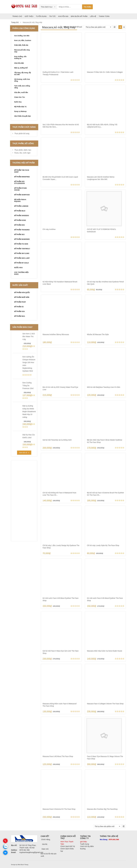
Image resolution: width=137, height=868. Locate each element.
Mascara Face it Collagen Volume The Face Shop (105, 704)
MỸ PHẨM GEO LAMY (22, 258)
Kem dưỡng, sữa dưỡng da (20, 57)
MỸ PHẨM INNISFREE (22, 177)
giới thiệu (83, 842)
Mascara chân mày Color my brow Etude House (105, 651)
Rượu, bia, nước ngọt (22, 153)
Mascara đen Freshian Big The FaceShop (102, 809)
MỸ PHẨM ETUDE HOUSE (20, 189)
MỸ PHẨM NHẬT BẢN (22, 297)
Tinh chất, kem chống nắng (22, 87)
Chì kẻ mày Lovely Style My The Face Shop (103, 545)
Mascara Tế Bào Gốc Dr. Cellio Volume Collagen (105, 72)
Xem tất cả (23, 453)
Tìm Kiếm (87, 7)
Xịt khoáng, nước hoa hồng (22, 80)
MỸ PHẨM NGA (20, 316)
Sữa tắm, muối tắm (21, 92)
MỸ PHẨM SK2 (19, 234)
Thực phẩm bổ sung (22, 134)
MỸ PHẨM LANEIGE (21, 206)
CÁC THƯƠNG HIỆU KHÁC (21, 273)
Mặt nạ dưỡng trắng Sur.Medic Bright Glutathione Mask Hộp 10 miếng (29, 412)
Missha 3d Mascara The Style (98, 334)
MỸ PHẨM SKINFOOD (22, 195)
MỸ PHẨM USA (19, 311)
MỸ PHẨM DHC (20, 225)
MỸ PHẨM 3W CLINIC (22, 253)
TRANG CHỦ (17, 16)
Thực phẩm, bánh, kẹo (23, 150)
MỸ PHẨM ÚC (19, 307)
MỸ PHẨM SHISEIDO (22, 216)
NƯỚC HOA (18, 268)
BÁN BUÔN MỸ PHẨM (79, 16)
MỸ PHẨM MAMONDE (22, 239)
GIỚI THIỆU (29, 16)
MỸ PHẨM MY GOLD (21, 263)
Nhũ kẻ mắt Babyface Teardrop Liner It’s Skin (104, 387)
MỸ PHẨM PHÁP (20, 302)
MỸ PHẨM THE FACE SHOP (22, 171)
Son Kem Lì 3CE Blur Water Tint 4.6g (29, 336)
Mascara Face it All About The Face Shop (58, 756)
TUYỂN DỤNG (41, 16)
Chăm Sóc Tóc (20, 97)
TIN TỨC (52, 16)
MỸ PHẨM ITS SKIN (21, 244)
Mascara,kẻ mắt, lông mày (22, 51)
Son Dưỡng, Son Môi (22, 36)
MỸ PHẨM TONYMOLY (22, 249)
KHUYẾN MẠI (63, 16)
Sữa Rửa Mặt (19, 63)
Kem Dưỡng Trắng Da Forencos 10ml (28, 386)
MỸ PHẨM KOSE (20, 220)
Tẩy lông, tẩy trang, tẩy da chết (23, 73)
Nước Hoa (18, 102)
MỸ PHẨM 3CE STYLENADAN (19, 182)
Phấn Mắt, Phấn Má (21, 45)
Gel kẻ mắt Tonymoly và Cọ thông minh (57, 440)
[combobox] (48, 7)
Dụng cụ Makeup (20, 111)
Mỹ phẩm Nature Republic (20, 200)
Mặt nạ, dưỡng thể (21, 68)
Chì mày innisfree (49, 229)
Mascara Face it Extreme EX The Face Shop (59, 809)
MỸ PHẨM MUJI (20, 211)
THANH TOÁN (104, 16)
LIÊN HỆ (93, 16)
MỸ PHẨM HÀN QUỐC (22, 293)
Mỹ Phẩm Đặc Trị (20, 107)
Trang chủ (15, 22)
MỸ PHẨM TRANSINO (22, 230)
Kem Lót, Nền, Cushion (23, 40)
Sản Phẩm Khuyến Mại (22, 116)
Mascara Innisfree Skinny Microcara (56, 334)
